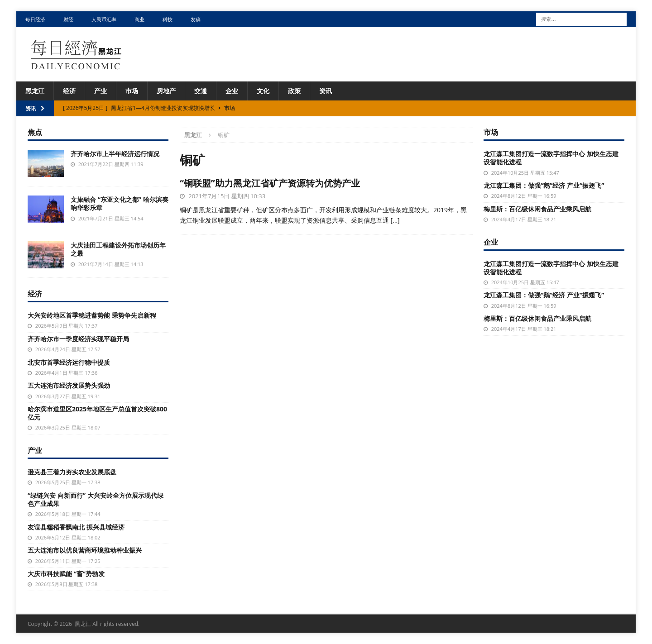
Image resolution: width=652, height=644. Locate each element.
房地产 (166, 91)
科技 (168, 19)
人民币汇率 (104, 19)
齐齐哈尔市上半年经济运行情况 (115, 154)
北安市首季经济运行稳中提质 (69, 362)
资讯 (326, 91)
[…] (395, 220)
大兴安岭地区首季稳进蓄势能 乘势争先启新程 (92, 315)
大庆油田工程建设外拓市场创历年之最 (118, 249)
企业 (232, 91)
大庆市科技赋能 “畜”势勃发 (66, 574)
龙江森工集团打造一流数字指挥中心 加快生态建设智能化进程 (551, 158)
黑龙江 (35, 91)
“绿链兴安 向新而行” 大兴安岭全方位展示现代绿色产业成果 (96, 499)
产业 (101, 91)
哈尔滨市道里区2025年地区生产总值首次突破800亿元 (97, 413)
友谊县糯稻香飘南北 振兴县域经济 (76, 527)
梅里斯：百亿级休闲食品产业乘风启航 (537, 209)
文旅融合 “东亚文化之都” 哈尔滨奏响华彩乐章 (120, 203)
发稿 (196, 19)
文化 (263, 91)
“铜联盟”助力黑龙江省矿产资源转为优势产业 (270, 183)
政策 (294, 91)
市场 (132, 91)
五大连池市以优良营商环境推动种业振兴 (85, 550)
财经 (68, 19)
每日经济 (35, 19)
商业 (139, 19)
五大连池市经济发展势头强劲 (69, 385)
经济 (69, 91)
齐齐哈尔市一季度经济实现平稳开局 (78, 339)
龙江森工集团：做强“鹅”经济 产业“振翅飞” (544, 185)
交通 (201, 91)
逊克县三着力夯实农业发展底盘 (72, 472)
